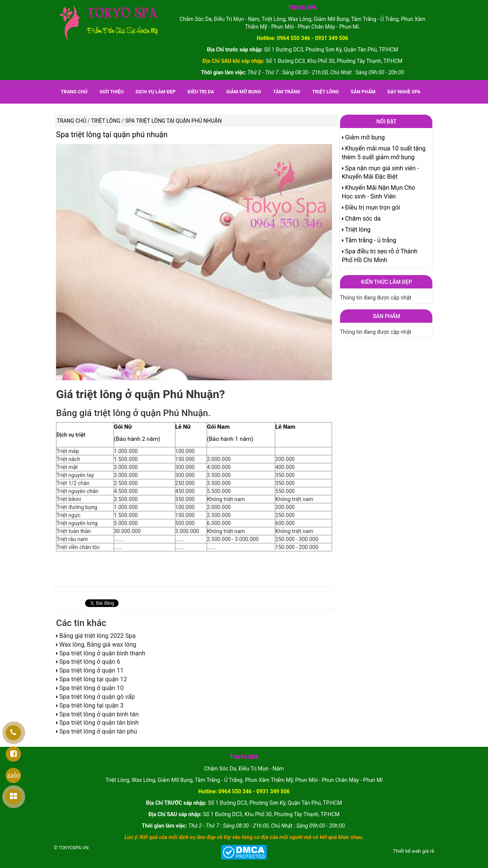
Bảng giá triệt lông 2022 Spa (97, 636)
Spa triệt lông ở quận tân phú (98, 731)
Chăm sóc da (363, 219)
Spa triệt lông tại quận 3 (91, 705)
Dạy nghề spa (404, 92)
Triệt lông (326, 92)
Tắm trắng (287, 92)
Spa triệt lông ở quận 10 (91, 688)
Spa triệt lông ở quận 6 (90, 662)
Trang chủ (74, 92)
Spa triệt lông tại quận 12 (93, 679)
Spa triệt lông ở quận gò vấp (97, 697)
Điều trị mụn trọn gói (373, 207)
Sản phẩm (363, 92)
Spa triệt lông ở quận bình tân (99, 714)
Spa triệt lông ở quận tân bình (99, 723)
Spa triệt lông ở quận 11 (91, 670)
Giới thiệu (112, 92)
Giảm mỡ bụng (244, 92)
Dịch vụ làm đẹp (156, 92)
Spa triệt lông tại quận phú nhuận (112, 135)
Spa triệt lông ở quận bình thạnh (102, 653)
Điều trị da (201, 92)
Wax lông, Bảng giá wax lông (98, 645)
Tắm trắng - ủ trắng (371, 240)
